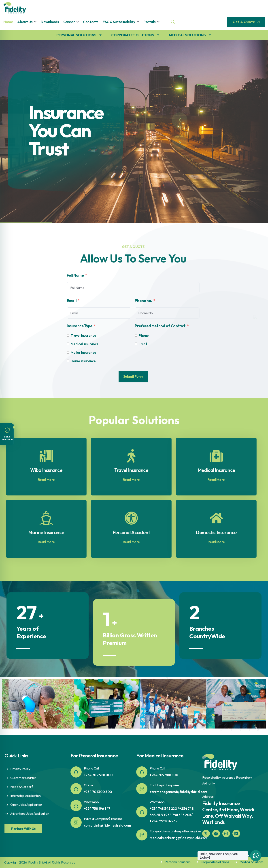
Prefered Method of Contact (160, 326)
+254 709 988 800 (164, 775)
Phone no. (143, 301)
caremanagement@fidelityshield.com (178, 792)
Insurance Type (79, 326)
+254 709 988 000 (98, 775)
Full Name (75, 275)
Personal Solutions (178, 862)
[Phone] (136, 335)
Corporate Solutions (215, 862)
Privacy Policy (20, 769)
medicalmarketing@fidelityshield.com (179, 838)
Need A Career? (22, 787)
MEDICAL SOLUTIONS (190, 35)
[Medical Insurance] (68, 344)
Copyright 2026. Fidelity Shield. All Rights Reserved (40, 862)
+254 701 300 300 (98, 792)
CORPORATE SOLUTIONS (135, 35)
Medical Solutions (251, 862)
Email (72, 301)
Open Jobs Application (26, 805)
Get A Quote (246, 22)
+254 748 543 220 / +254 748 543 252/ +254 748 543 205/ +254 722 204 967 (172, 815)
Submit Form (133, 376)
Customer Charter (23, 778)
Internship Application (25, 796)
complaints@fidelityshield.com (107, 825)
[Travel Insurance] (68, 335)
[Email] (136, 344)
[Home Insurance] (68, 361)
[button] (7, 434)
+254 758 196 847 (97, 809)
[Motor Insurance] (68, 352)
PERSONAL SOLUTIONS (79, 35)
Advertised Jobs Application (30, 813)
